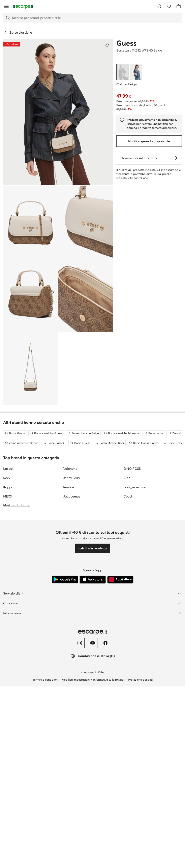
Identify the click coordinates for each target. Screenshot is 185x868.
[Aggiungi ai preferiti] (107, 45)
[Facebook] (105, 827)
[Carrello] (179, 6)
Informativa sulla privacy (109, 863)
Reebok (69, 671)
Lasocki (9, 652)
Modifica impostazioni (76, 863)
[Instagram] (80, 827)
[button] (58, 112)
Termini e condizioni (45, 863)
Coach (128, 680)
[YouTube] (93, 827)
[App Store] (93, 763)
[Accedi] (159, 6)
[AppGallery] (120, 763)
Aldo (127, 661)
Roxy (7, 661)
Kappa (8, 671)
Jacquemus (72, 680)
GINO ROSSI (132, 652)
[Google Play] (65, 763)
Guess (126, 43)
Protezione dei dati (140, 863)
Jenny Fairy (72, 661)
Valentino (70, 652)
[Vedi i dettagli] (176, 158)
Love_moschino (135, 671)
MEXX (8, 680)
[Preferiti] (169, 6)
